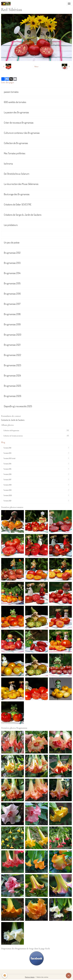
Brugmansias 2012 (12, 253)
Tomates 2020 (36, 495)
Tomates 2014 (36, 464)
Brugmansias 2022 (12, 355)
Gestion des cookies (42, 977)
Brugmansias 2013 (12, 263)
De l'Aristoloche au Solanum (17, 174)
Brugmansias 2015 (12, 283)
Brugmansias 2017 (12, 304)
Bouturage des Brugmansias (17, 194)
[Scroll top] (69, 976)
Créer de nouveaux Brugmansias (19, 123)
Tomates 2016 (36, 474)
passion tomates (11, 92)
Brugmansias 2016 (12, 294)
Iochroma (8, 164)
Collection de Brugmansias (16, 143)
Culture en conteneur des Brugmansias (22, 133)
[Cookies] (5, 975)
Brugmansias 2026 (13, 396)
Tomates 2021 (36, 501)
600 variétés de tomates (15, 102)
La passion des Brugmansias (16, 112)
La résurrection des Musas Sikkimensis (21, 184)
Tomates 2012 (36, 448)
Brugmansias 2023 (12, 365)
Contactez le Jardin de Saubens (13, 420)
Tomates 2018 (36, 485)
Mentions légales (30, 977)
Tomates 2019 (36, 490)
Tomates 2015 (36, 469)
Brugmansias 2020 (13, 335)
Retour (36, 67)
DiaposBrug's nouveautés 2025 (18, 406)
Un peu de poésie (12, 242)
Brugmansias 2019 (12, 324)
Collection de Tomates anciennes (36, 436)
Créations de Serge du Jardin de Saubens (23, 215)
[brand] (6, 4)
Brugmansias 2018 (12, 314)
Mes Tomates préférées (15, 153)
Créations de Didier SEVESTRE (18, 204)
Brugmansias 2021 (12, 345)
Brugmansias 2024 (12, 376)
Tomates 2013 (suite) (36, 458)
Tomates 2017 (36, 480)
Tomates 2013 (36, 453)
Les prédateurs (11, 225)
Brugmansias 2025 (12, 386)
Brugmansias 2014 (12, 273)
